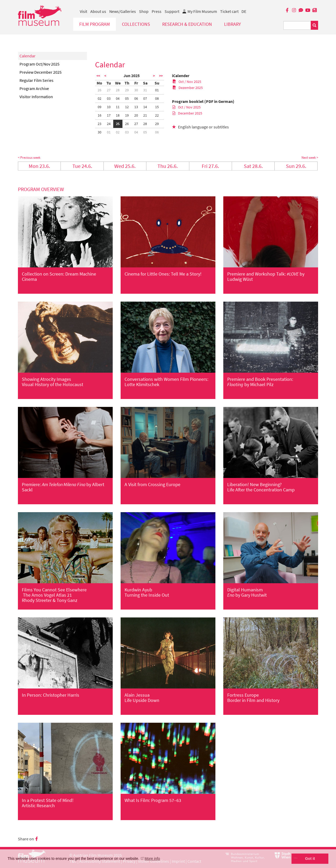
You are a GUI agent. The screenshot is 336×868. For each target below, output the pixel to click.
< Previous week (29, 158)
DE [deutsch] (244, 11)
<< (98, 76)
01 (157, 90)
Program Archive (34, 88)
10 (109, 107)
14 (145, 107)
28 (118, 90)
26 (100, 90)
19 (127, 115)
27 (109, 90)
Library (233, 24)
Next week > (310, 158)
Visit (83, 11)
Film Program (95, 24)
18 (118, 115)
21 (145, 115)
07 (145, 98)
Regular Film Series (36, 80)
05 (127, 98)
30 (136, 90)
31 (145, 90)
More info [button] (152, 859)
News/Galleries (123, 11)
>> (161, 76)
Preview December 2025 (41, 72)
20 (136, 115)
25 (118, 124)
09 (100, 107)
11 (118, 107)
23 (100, 124)
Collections (136, 24)
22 (157, 115)
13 (136, 107)
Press (157, 11)
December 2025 (187, 113)
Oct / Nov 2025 (187, 82)
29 (127, 90)
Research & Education (187, 24)
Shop (144, 11)
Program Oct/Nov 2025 (39, 64)
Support (172, 11)
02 (100, 98)
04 (118, 98)
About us (98, 11)
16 (100, 115)
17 (109, 115)
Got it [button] (310, 859)
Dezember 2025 (188, 88)
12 (127, 107)
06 (136, 98)
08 (157, 98)
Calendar (28, 56)
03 (109, 98)
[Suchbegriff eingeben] (297, 25)
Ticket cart (229, 11)
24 (109, 124)
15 (157, 107)
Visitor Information (36, 97)
